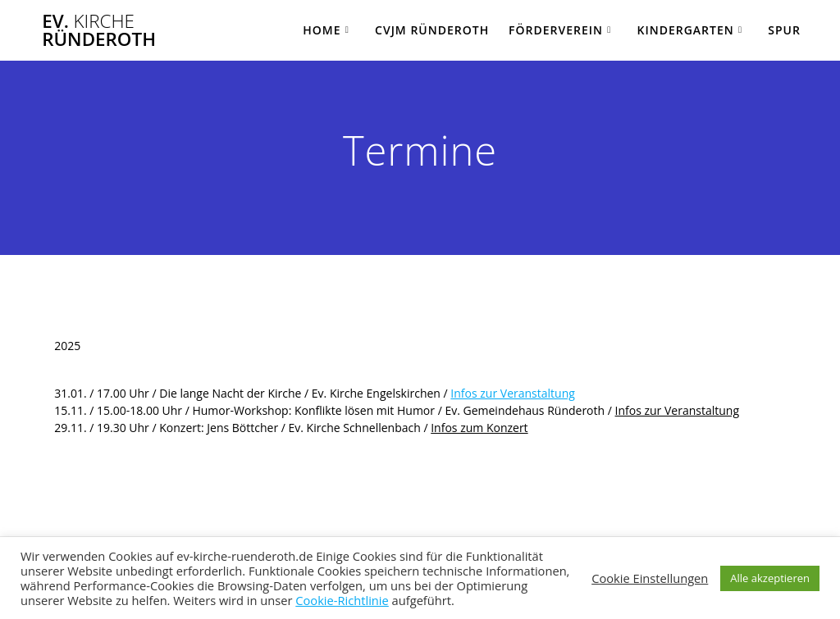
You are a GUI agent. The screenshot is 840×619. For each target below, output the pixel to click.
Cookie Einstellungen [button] (650, 578)
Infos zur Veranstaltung (512, 393)
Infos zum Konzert (479, 428)
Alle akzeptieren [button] (770, 578)
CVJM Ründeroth (432, 30)
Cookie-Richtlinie (342, 600)
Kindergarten (685, 30)
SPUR (784, 30)
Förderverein (556, 30)
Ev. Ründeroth (99, 31)
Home (322, 30)
